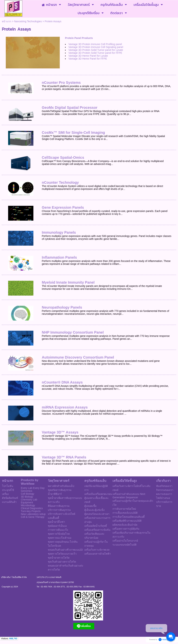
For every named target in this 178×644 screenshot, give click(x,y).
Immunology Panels (59, 232)
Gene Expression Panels (63, 207)
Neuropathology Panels (62, 307)
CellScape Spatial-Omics (63, 157)
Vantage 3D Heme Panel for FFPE (88, 59)
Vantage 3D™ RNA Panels (64, 457)
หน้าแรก (6, 21)
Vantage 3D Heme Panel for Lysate (88, 56)
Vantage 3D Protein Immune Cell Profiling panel (95, 44)
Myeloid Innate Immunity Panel (68, 282)
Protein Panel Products (79, 38)
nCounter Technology (60, 182)
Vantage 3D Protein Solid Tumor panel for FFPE (95, 53)
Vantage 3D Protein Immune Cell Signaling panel (96, 47)
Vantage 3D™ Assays (60, 432)
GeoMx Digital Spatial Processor (70, 108)
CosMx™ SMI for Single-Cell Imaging (73, 132)
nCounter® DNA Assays (62, 382)
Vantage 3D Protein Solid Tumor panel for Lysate (96, 50)
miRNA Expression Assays (65, 407)
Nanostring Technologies (28, 21)
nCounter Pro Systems (61, 83)
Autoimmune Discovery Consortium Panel (78, 357)
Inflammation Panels (59, 257)
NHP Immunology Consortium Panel (73, 332)
